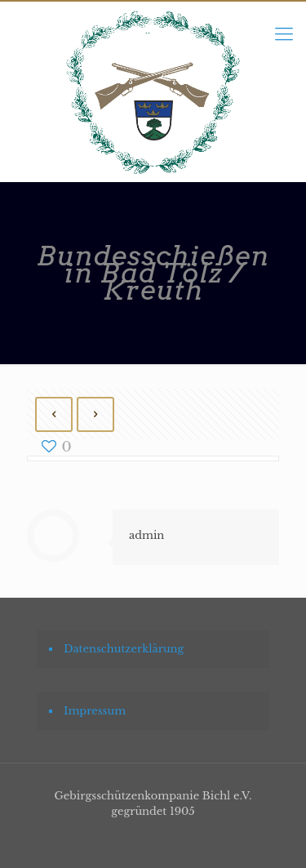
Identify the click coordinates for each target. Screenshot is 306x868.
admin (146, 535)
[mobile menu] (284, 34)
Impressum (95, 711)
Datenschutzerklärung (124, 649)
